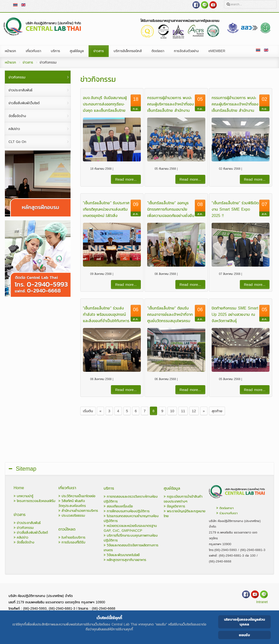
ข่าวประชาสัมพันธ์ (27, 523)
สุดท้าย (217, 411)
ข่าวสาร (28, 62)
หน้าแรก (10, 62)
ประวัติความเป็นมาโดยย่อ (77, 496)
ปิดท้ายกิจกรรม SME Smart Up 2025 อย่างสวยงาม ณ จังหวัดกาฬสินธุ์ (235, 314)
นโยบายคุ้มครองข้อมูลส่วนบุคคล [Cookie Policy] (244, 622)
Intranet (262, 602)
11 (183, 411)
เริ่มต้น (88, 411)
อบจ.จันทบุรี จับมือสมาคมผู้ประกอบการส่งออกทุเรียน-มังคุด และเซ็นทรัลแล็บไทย (105, 104)
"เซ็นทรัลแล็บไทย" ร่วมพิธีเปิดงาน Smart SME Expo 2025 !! (235, 209)
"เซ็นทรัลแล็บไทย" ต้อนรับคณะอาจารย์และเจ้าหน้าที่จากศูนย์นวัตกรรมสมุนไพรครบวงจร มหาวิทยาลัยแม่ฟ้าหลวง (170, 321)
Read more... (126, 179)
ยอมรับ (244, 635)
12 (194, 411)
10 (172, 411)
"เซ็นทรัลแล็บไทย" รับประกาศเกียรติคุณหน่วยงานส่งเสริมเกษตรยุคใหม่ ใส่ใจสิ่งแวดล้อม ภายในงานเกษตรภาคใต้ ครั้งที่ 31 (106, 215)
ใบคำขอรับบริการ (72, 537)
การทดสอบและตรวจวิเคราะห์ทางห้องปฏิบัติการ (131, 499)
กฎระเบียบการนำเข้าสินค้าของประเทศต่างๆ (183, 499)
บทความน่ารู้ (23, 496)
